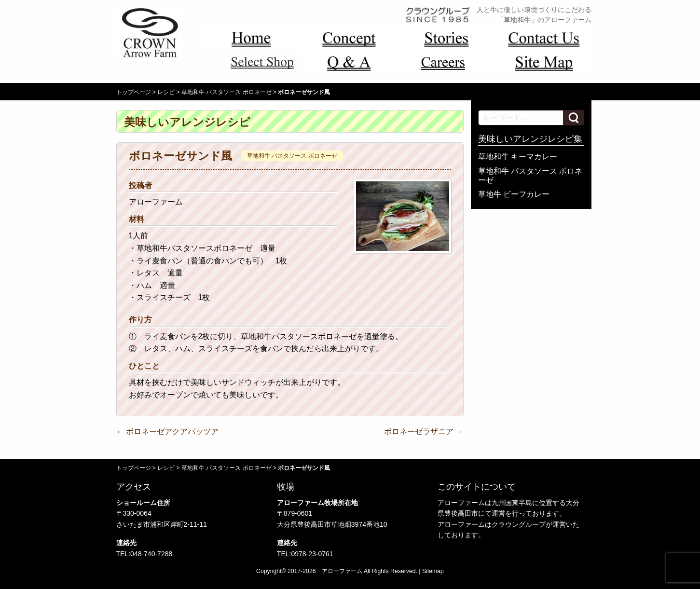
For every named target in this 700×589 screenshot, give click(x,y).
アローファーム (342, 571)
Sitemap (433, 571)
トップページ (134, 92)
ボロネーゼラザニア (424, 431)
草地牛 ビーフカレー (514, 194)
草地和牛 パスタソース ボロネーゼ (226, 92)
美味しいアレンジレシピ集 (530, 139)
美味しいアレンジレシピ (187, 122)
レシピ (166, 92)
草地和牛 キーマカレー (518, 157)
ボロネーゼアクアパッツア (167, 431)
